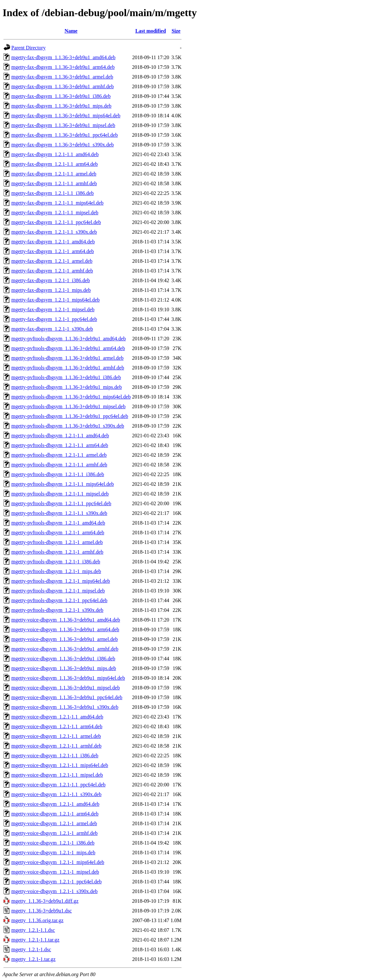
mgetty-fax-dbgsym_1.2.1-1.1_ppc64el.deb (56, 222)
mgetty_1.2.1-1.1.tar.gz (35, 940)
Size (176, 31)
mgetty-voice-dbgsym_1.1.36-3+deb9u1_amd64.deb (66, 620)
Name (71, 31)
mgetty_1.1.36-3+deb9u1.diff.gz (45, 901)
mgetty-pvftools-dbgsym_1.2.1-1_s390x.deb (57, 610)
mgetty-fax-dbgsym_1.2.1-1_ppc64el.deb (54, 319)
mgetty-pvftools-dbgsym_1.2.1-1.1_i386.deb (58, 474)
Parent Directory (28, 48)
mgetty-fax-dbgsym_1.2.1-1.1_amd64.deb (55, 154)
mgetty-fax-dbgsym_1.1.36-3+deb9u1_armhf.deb (63, 86)
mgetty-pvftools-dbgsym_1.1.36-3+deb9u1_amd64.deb (69, 339)
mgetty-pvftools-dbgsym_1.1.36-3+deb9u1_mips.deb (67, 387)
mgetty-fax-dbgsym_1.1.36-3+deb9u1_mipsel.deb (63, 125)
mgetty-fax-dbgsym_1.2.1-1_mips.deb (51, 290)
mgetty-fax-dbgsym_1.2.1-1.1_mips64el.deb (57, 203)
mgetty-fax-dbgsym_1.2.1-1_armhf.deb (52, 271)
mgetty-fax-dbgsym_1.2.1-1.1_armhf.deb (54, 183)
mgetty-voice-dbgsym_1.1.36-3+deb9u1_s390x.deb (65, 707)
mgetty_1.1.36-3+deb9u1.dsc (42, 911)
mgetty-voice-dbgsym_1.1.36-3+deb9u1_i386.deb (63, 659)
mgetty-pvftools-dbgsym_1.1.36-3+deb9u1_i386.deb (66, 377)
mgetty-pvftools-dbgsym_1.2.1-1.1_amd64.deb (60, 436)
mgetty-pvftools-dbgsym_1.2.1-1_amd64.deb (58, 523)
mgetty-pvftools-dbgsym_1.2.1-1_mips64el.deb (61, 581)
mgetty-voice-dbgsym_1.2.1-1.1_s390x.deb (56, 794)
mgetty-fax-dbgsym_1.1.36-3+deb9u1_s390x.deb (63, 145)
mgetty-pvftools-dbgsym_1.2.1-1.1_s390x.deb (59, 513)
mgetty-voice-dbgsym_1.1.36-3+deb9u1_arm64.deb (65, 629)
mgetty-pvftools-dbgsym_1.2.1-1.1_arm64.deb (60, 445)
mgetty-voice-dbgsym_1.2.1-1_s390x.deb (54, 891)
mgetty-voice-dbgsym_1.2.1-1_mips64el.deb (58, 862)
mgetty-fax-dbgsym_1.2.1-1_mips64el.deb (55, 300)
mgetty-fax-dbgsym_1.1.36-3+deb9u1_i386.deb (61, 96)
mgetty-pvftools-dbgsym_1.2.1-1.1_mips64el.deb (63, 484)
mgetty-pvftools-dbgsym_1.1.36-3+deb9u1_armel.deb (67, 358)
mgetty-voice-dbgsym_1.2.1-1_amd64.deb (55, 804)
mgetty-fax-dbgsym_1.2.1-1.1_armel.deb (54, 174)
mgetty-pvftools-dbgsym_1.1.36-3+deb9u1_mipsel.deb (68, 406)
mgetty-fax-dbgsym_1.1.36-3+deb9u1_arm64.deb (63, 67)
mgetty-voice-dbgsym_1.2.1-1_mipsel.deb (55, 872)
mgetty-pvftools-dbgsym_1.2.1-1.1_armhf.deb (59, 465)
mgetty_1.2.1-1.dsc (31, 949)
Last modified (151, 31)
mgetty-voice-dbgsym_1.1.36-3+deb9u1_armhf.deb (65, 649)
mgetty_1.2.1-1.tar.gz (33, 959)
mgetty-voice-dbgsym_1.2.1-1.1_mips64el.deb (60, 765)
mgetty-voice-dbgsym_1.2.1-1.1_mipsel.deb (57, 775)
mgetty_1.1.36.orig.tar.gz (37, 920)
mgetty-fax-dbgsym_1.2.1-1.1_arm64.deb (55, 164)
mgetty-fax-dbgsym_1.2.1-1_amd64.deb (53, 242)
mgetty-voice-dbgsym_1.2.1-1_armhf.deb (54, 833)
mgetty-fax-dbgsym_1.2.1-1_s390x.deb (52, 329)
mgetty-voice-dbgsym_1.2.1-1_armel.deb (54, 823)
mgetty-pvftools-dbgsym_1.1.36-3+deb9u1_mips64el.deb (71, 397)
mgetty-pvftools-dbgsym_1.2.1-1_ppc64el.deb (59, 600)
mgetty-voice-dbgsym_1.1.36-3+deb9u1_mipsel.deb (66, 688)
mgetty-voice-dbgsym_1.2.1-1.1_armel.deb (56, 736)
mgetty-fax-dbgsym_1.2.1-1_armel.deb (52, 261)
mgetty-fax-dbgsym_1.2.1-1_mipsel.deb (53, 309)
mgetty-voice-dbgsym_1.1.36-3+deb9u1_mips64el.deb (68, 678)
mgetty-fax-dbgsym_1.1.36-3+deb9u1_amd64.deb (63, 57)
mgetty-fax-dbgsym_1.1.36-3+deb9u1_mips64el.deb (66, 116)
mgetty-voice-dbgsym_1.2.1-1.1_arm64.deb (57, 726)
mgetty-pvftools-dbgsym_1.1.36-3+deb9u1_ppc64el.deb (70, 416)
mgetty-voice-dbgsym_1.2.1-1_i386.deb (53, 843)
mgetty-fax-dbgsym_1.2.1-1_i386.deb (51, 280)
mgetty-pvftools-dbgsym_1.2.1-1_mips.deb (56, 571)
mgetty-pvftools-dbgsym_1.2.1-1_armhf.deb (57, 552)
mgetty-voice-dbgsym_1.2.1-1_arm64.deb (55, 814)
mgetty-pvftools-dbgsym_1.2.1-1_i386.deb (56, 562)
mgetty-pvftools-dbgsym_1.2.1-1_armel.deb (57, 542)
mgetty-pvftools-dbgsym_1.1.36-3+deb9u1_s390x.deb (68, 426)
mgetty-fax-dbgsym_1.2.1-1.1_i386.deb (53, 193)
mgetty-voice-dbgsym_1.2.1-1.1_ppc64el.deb (58, 785)
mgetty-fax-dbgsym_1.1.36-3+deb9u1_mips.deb (61, 106)
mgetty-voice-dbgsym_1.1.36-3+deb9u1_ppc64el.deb (67, 697)
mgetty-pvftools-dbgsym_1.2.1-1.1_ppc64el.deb (61, 503)
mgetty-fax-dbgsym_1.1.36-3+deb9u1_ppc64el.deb (64, 135)
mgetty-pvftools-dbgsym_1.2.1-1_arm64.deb (58, 533)
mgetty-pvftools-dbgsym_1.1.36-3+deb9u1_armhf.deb (68, 368)
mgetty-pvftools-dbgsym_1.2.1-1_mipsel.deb (58, 591)
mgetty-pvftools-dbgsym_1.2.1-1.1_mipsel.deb (60, 494)
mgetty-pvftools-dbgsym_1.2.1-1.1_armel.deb (59, 455)
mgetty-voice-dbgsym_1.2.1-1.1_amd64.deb (57, 717)
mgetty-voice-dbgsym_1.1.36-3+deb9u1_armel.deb (64, 639)
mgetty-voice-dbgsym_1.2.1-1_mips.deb (53, 852)
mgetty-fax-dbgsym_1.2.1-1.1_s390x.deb (54, 232)
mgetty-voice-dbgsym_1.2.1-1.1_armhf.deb (56, 746)
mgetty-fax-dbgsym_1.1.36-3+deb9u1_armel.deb (62, 77)
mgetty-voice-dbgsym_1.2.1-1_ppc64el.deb (57, 882)
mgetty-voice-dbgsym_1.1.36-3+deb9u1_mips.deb (64, 668)
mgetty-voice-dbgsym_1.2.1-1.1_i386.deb (55, 756)
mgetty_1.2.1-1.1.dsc (33, 930)
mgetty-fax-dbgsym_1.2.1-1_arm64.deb (53, 251)
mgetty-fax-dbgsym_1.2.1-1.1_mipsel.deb (55, 213)
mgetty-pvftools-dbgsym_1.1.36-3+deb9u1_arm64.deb (68, 348)
